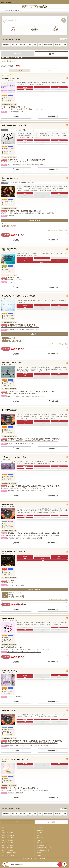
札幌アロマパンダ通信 (8, 840)
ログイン (18, 822)
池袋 (30, 45)
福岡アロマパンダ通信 (8, 845)
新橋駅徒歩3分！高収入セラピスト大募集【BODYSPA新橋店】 (25, 538)
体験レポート (40, 830)
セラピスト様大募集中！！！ (15, 112)
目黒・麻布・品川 (48, 45)
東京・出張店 (23, 45)
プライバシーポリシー (42, 843)
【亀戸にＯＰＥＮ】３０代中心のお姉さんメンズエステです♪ (24, 652)
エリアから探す (64, 39)
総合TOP (4, 830)
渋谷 (65, 45)
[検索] (64, 20)
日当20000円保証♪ (12, 282)
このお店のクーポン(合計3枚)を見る (58, 230)
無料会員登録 (52, 822)
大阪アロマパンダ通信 (8, 833)
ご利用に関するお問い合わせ (44, 848)
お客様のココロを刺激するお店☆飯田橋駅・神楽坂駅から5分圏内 (25, 396)
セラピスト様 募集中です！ (15, 793)
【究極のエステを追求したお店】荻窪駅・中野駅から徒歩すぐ (24, 491)
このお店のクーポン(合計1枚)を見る (58, 600)
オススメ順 (20, 70)
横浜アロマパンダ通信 (8, 838)
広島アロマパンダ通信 (8, 848)
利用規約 (39, 853)
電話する (16, 117)
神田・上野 (15, 45)
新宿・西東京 (6, 45)
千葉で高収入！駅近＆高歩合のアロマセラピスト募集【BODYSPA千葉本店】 (29, 746)
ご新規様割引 (34, 334)
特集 (38, 835)
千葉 (40, 45)
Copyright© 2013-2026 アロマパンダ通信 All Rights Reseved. (34, 858)
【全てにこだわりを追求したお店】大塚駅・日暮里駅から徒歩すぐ (26, 165)
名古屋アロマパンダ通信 (8, 835)
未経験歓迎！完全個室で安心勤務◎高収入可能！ (21, 444)
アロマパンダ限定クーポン (34, 590)
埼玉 (35, 45)
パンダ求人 (39, 833)
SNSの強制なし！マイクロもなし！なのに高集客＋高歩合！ (24, 330)
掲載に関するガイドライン (43, 845)
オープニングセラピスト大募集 (16, 585)
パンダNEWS (40, 828)
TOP (3, 828)
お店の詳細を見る (53, 116)
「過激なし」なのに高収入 (14, 697)
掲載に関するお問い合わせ (43, 850)
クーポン (18, 54)
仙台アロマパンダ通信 (8, 843)
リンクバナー (40, 838)
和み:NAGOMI (11, 216)
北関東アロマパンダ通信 (8, 855)
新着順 (50, 70)
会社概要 (39, 855)
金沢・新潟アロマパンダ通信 (9, 853)
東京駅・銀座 (58, 45)
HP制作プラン (40, 840)
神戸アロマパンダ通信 (8, 850)
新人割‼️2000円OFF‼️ (35, 220)
